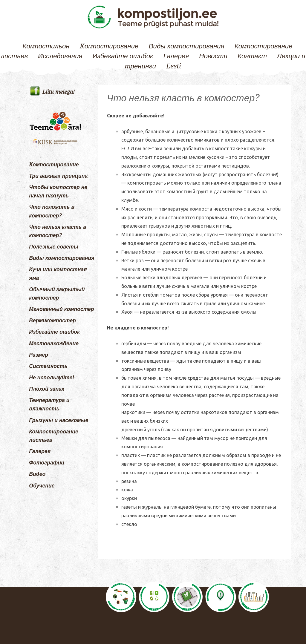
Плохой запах (47, 389)
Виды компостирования (187, 46)
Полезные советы (54, 247)
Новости (213, 56)
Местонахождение (54, 344)
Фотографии (47, 463)
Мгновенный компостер (61, 309)
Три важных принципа (58, 176)
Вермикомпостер (52, 321)
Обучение (42, 486)
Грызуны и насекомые (59, 420)
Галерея (176, 56)
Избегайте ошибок (123, 56)
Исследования (60, 56)
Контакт (252, 56)
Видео (37, 474)
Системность (48, 366)
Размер (39, 355)
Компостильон (46, 46)
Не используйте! (52, 378)
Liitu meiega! (59, 92)
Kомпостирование (109, 46)
